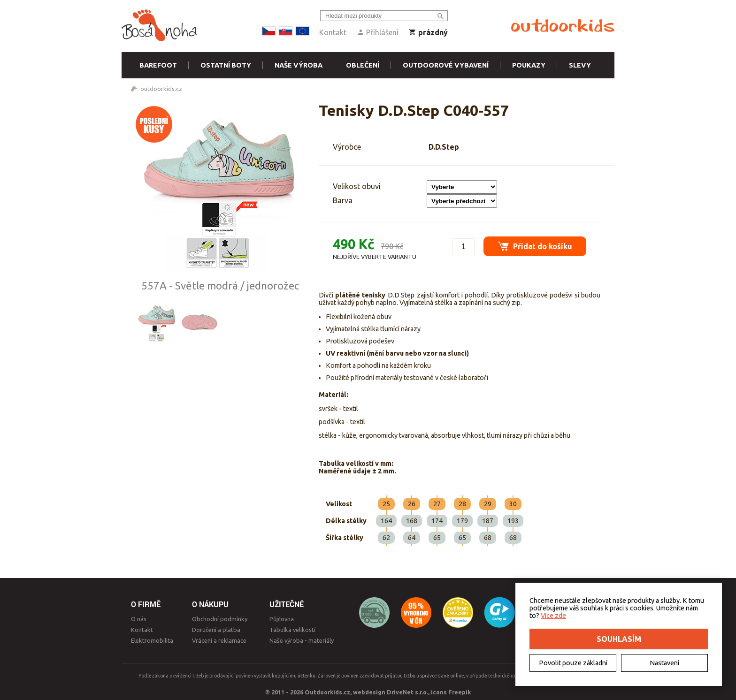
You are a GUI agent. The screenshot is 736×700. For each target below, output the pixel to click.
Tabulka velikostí (292, 630)
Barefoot (158, 65)
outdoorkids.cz (161, 89)
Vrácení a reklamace (219, 640)
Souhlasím (619, 639)
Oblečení (363, 65)
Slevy (580, 65)
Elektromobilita (152, 640)
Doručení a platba (216, 630)
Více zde (553, 616)
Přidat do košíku (535, 246)
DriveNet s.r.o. (407, 692)
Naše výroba (299, 65)
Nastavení (664, 663)
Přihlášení (378, 32)
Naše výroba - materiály (302, 640)
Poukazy (529, 65)
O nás (139, 619)
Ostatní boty (226, 65)
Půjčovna (282, 619)
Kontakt (333, 32)
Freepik (460, 692)
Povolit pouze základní (573, 663)
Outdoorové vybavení (446, 65)
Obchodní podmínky (220, 619)
